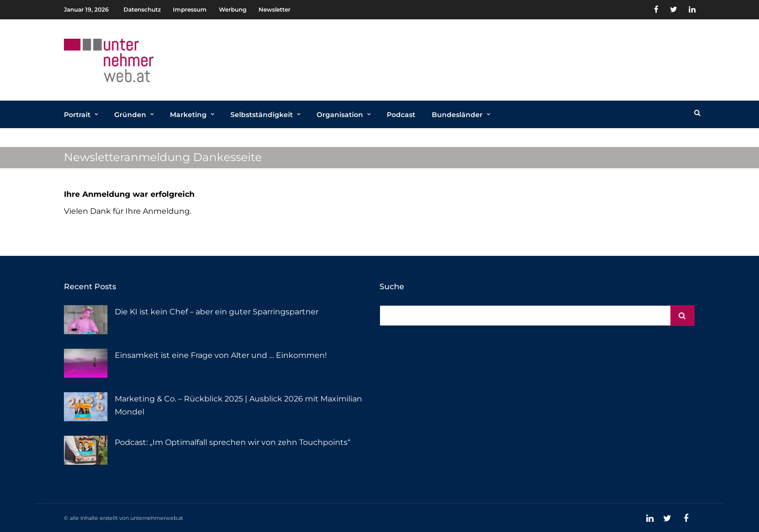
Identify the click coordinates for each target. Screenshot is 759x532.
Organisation (340, 115)
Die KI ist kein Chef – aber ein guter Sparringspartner (217, 312)
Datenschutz (142, 9)
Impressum (190, 9)
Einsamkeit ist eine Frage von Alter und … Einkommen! (221, 355)
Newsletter (274, 9)
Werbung (233, 9)
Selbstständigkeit (262, 115)
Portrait (77, 115)
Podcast (401, 115)
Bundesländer (457, 115)
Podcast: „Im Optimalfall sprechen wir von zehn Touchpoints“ (233, 442)
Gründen (130, 115)
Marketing (188, 115)
